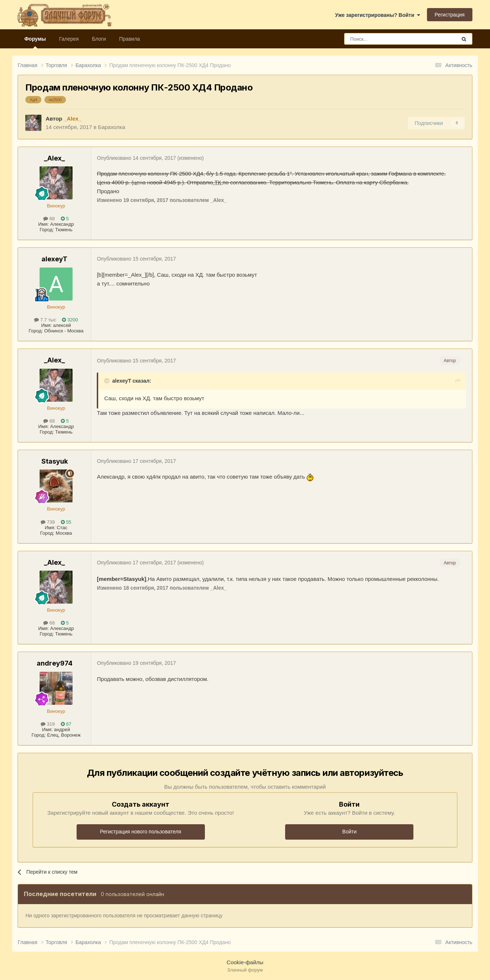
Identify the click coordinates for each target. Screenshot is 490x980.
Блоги (99, 39)
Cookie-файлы (245, 962)
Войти (349, 832)
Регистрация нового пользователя (141, 832)
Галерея (69, 39)
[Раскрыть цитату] (107, 381)
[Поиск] (384, 39)
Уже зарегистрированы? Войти (377, 15)
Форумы (35, 42)
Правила (130, 39)
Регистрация (450, 15)
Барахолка (111, 127)
